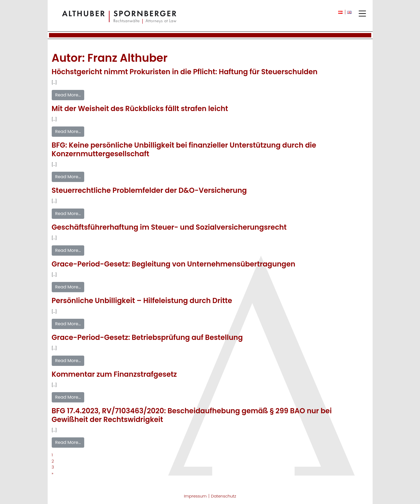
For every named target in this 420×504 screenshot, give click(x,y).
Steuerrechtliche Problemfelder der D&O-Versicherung (149, 190)
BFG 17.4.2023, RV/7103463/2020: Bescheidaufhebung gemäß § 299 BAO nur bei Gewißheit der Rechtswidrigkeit (192, 415)
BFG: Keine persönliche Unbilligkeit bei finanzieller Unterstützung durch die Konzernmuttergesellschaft (184, 149)
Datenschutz (224, 496)
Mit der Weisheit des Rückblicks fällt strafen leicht (140, 109)
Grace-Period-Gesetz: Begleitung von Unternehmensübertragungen (174, 264)
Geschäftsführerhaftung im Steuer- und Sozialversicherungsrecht (169, 227)
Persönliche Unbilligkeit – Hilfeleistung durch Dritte (142, 301)
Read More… (68, 95)
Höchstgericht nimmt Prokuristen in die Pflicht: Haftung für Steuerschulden (185, 72)
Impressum (195, 496)
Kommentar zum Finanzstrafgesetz (114, 374)
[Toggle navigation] (362, 14)
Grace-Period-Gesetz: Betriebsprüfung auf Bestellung (147, 337)
